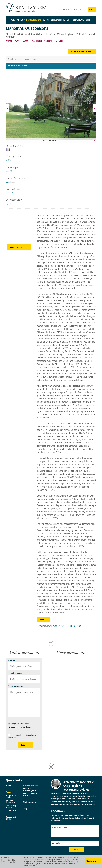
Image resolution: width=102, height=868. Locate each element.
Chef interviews (30, 802)
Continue (91, 861)
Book (61, 41)
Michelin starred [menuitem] (55, 20)
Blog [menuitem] (88, 20)
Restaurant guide (11, 818)
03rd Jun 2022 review (17, 66)
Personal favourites (10, 801)
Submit (24, 745)
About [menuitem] (20, 20)
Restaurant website (44, 41)
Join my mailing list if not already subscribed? (22, 736)
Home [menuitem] (11, 20)
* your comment (15, 686)
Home (8, 786)
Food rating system (11, 807)
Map (10, 41)
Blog (25, 809)
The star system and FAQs (30, 795)
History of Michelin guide (29, 790)
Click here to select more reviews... (23, 59)
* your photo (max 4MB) (19, 724)
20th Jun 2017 (59, 626)
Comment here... (60, 828)
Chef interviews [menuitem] (75, 20)
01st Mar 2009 (75, 626)
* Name (11, 661)
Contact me (11, 811)
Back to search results (84, 52)
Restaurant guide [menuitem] (35, 20)
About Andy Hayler (11, 796)
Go (90, 9)
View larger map (17, 247)
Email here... (59, 843)
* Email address (15, 673)
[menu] (51, 17)
